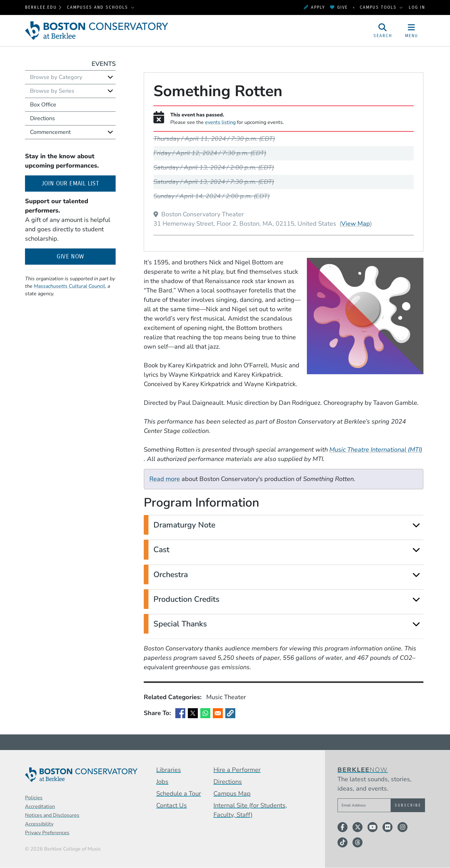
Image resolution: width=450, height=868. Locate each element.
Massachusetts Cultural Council (69, 286)
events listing (220, 122)
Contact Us (172, 805)
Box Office (43, 105)
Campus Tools (379, 7)
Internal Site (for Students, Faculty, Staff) (250, 810)
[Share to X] (193, 713)
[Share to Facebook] (180, 713)
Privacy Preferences (47, 833)
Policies (34, 798)
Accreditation (40, 807)
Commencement (50, 132)
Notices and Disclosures (52, 815)
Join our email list (79, 183)
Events (104, 64)
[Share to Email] (218, 713)
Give (339, 7)
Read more (165, 479)
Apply (314, 7)
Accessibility (39, 824)
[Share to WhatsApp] (205, 713)
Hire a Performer (237, 770)
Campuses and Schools (98, 7)
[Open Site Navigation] (412, 31)
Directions (42, 118)
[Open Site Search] (383, 31)
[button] (230, 713)
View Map (356, 223)
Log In (417, 7)
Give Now (70, 256)
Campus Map (232, 794)
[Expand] (416, 525)
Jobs (162, 782)
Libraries (169, 770)
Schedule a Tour (179, 794)
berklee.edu (41, 7)
